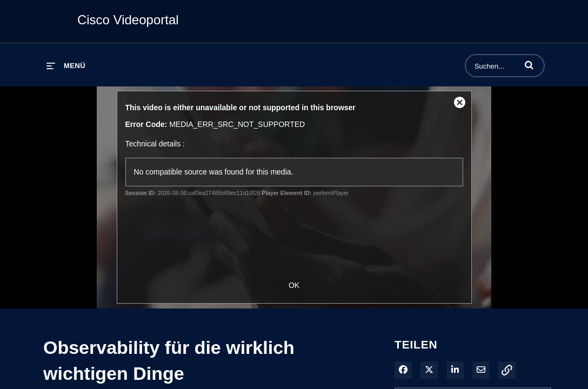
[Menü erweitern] (66, 66)
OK (294, 285)
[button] (529, 65)
